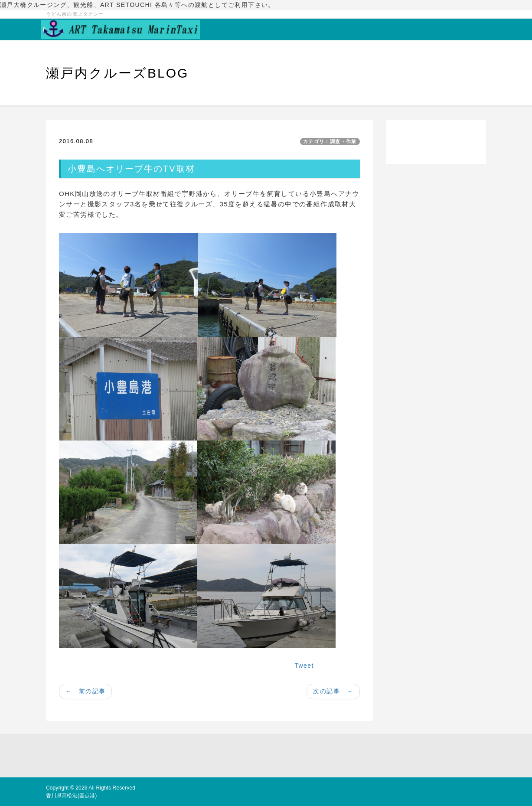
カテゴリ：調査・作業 (330, 141)
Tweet (304, 666)
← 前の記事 (85, 691)
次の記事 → (333, 691)
